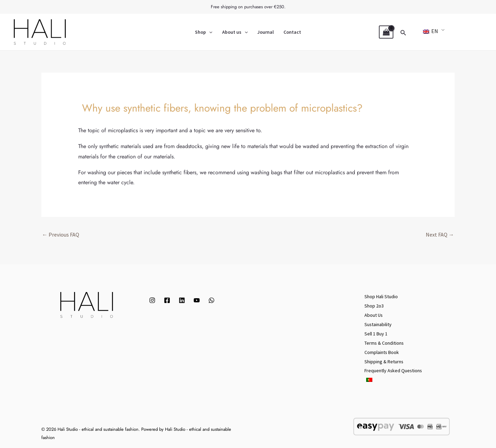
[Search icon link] (403, 32)
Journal (266, 32)
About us (235, 32)
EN (431, 31)
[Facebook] (167, 300)
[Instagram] (152, 300)
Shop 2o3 (374, 305)
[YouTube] (197, 300)
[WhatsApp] (211, 300)
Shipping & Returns (384, 359)
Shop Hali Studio (381, 296)
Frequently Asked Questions (394, 368)
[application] (209, 32)
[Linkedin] (182, 300)
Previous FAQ (61, 235)
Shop (204, 32)
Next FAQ (440, 235)
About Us (374, 314)
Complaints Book (382, 350)
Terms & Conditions (384, 341)
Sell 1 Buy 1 (376, 332)
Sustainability (378, 323)
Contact (292, 32)
